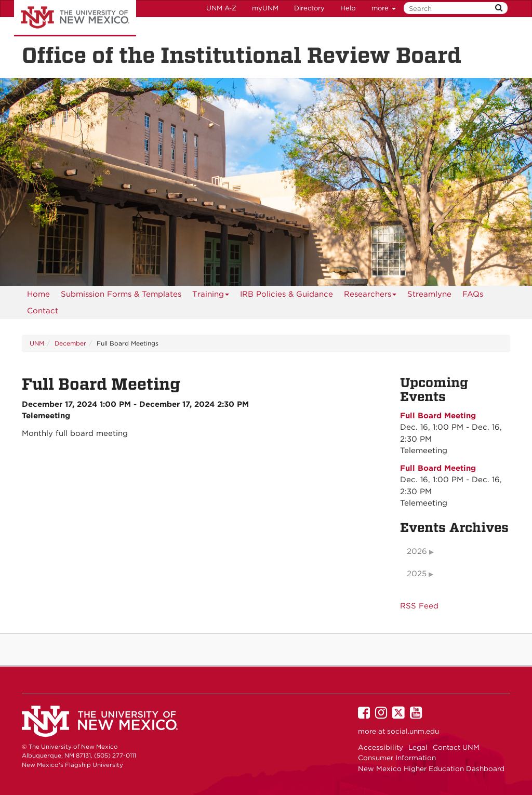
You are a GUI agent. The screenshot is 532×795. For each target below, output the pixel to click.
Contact (43, 311)
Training (211, 296)
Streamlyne (429, 294)
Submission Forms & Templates (121, 294)
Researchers (370, 296)
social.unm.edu (413, 731)
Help (348, 8)
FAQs (473, 294)
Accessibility (381, 747)
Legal (418, 747)
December (70, 343)
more (384, 8)
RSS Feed (419, 606)
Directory (309, 8)
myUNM (265, 8)
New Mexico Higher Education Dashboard (431, 769)
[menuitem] (38, 294)
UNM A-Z (221, 8)
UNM (37, 343)
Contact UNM (456, 747)
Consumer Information (397, 758)
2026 (417, 551)
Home (38, 294)
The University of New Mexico (75, 18)
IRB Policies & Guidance (287, 294)
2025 (417, 574)
